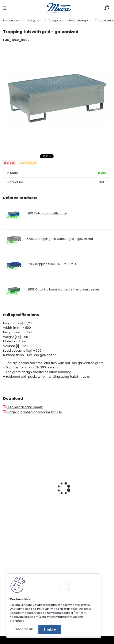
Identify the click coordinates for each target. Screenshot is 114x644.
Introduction (11, 20)
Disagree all (24, 629)
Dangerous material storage (68, 20)
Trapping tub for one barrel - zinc (28, 484)
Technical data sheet (23, 407)
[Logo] (57, 8)
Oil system (34, 20)
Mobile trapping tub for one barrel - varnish (84, 484)
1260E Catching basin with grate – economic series (63, 290)
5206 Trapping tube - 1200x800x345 (52, 264)
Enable (50, 629)
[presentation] (5, 483)
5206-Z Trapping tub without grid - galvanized (60, 239)
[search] (107, 8)
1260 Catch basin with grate (47, 214)
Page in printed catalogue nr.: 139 (32, 412)
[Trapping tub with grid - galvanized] (57, 98)
